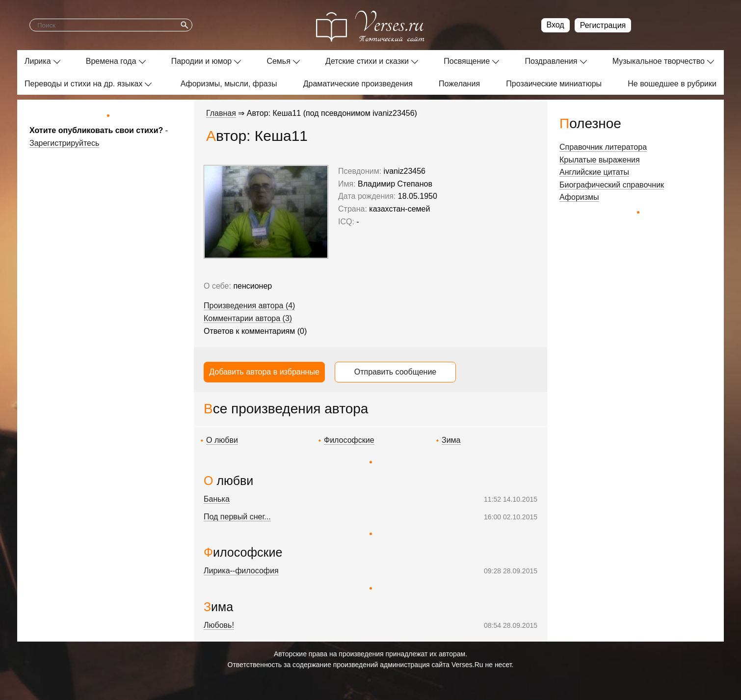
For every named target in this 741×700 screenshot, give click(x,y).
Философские (349, 440)
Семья (278, 61)
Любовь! (219, 625)
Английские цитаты (594, 172)
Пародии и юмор (202, 61)
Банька (217, 499)
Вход (556, 25)
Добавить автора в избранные (264, 372)
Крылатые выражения (600, 160)
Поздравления (551, 61)
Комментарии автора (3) (248, 318)
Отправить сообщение (395, 372)
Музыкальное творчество (659, 61)
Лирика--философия (241, 571)
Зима (451, 440)
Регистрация (603, 25)
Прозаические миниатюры (554, 84)
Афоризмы (579, 197)
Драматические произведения (358, 84)
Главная (221, 113)
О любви (222, 440)
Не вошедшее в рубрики (672, 84)
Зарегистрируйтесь (64, 143)
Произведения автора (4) (249, 306)
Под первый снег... (237, 517)
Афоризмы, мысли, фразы (229, 84)
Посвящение (467, 61)
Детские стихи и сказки (367, 61)
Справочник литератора (603, 147)
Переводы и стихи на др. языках (83, 84)
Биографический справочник (612, 185)
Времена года (111, 61)
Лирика (38, 61)
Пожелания (459, 84)
